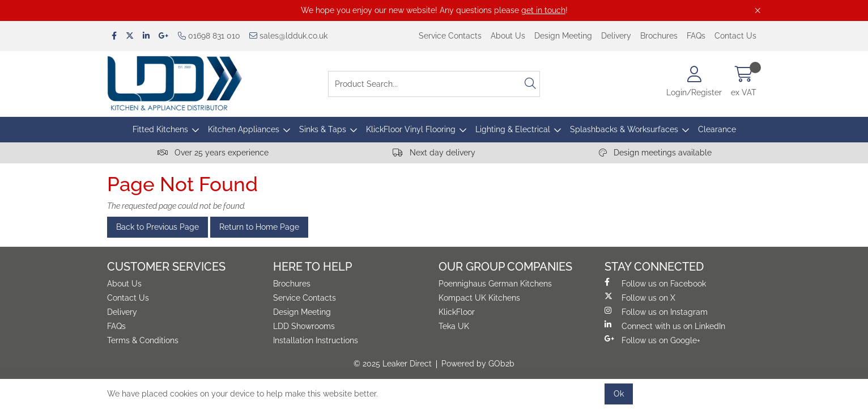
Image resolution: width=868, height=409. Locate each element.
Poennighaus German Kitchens (495, 284)
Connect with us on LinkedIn (665, 326)
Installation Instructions (316, 340)
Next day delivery (434, 153)
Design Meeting (563, 36)
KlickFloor (457, 312)
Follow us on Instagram (656, 311)
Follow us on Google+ (652, 340)
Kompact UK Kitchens (479, 298)
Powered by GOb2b (478, 364)
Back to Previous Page (158, 227)
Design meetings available (655, 153)
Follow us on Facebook (655, 283)
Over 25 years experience (213, 153)
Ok (619, 394)
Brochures (659, 36)
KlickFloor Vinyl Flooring (411, 129)
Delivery (616, 36)
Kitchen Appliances (244, 129)
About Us (508, 36)
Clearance (717, 129)
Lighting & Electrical (513, 129)
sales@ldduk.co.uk (288, 36)
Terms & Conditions (143, 340)
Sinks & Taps (323, 129)
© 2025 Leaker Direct (393, 364)
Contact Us (735, 36)
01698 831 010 (209, 36)
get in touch (543, 10)
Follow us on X (640, 297)
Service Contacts (450, 36)
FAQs (696, 36)
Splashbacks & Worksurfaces (624, 129)
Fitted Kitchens (160, 129)
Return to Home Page (259, 227)
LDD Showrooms (304, 326)
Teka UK (454, 326)
